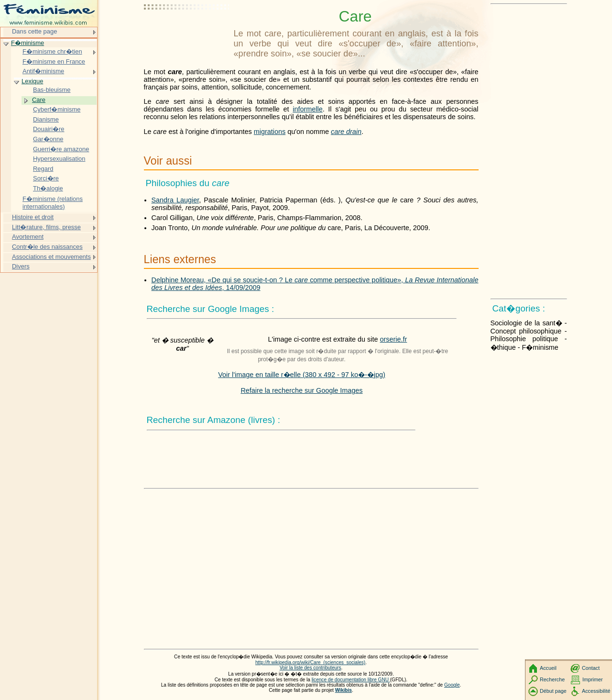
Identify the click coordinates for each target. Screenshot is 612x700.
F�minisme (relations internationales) (53, 203)
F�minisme (27, 43)
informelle (307, 109)
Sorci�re (46, 178)
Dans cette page (34, 31)
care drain (346, 132)
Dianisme (46, 119)
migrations (270, 132)
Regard (43, 169)
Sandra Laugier (175, 200)
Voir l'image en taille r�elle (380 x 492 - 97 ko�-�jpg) (302, 375)
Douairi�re (49, 129)
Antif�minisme (43, 71)
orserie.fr (394, 339)
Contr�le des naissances (47, 247)
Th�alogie (48, 188)
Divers (21, 266)
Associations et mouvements (51, 257)
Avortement (28, 237)
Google (452, 685)
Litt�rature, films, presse (46, 227)
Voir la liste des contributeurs (311, 668)
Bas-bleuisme (52, 90)
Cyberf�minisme (57, 109)
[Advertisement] (187, 31)
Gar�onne (48, 139)
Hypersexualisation (59, 159)
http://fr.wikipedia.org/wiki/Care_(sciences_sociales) (310, 662)
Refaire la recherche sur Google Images (301, 390)
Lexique (32, 81)
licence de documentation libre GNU (351, 680)
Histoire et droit (33, 217)
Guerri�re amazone (61, 149)
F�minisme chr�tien (52, 51)
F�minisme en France (54, 61)
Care (39, 100)
